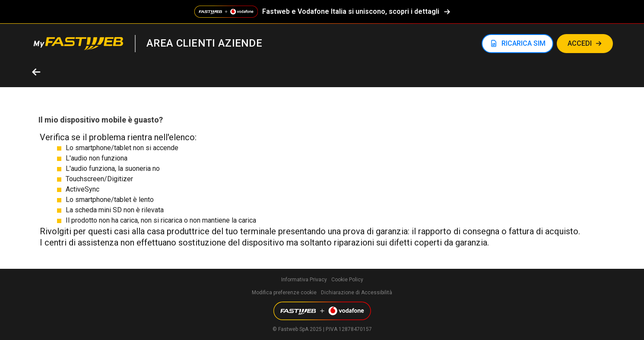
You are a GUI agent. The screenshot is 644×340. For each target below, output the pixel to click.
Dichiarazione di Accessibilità (357, 293)
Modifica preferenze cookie (284, 293)
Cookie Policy (347, 280)
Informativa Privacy (304, 280)
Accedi (580, 43)
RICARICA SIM (523, 43)
